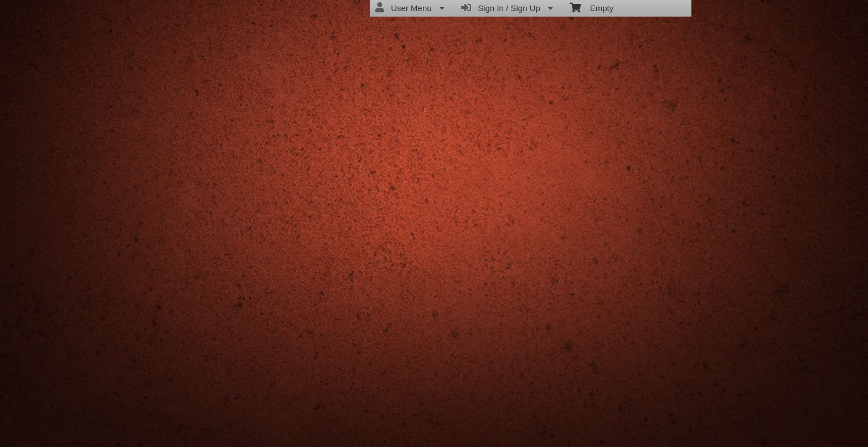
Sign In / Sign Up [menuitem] (507, 8)
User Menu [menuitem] (410, 8)
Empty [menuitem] (591, 7)
